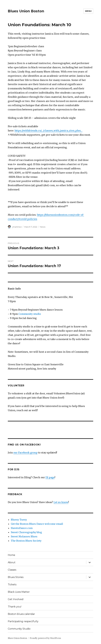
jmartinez (17, 227)
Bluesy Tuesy (19, 520)
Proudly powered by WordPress (45, 638)
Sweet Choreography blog (26, 532)
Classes (12, 570)
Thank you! (15, 607)
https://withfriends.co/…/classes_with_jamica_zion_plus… (48, 131)
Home (11, 555)
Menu (88, 11)
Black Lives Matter (19, 592)
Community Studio (19, 629)
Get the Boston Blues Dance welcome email (37, 524)
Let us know (61, 502)
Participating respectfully (23, 621)
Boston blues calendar (21, 614)
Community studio (30, 314)
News (43, 227)
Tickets (12, 585)
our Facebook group (25, 453)
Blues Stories (16, 577)
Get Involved (16, 599)
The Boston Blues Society (26, 541)
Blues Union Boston (26, 11)
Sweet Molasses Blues (24, 536)
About (12, 562)
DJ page (50, 477)
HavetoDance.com (22, 528)
